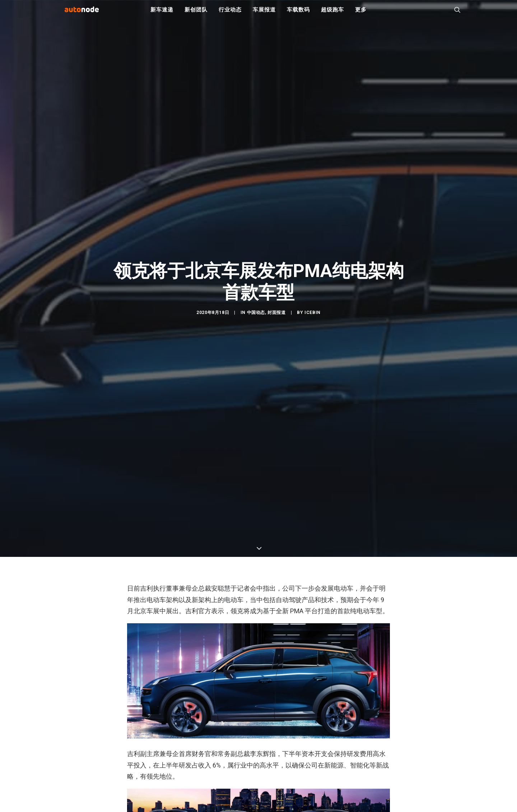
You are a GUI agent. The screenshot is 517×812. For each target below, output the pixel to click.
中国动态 (256, 343)
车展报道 (264, 14)
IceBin (313, 343)
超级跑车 (332, 14)
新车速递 (162, 14)
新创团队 (196, 14)
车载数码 (298, 14)
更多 (361, 14)
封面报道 (276, 343)
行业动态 (230, 14)
